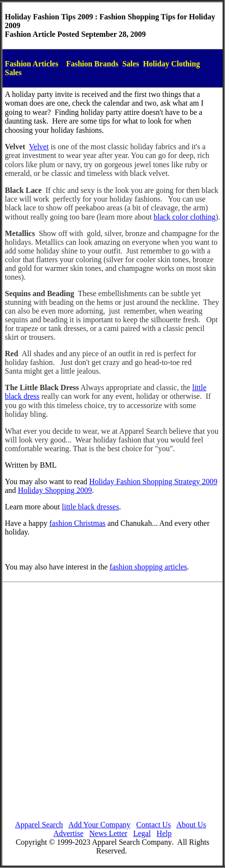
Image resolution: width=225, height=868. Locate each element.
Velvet (39, 147)
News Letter (109, 833)
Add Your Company (99, 825)
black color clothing (184, 217)
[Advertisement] (110, 702)
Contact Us (154, 825)
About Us (191, 825)
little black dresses (90, 507)
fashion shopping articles (149, 567)
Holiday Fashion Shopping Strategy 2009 (153, 481)
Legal (142, 833)
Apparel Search (39, 825)
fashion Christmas (77, 523)
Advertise (68, 833)
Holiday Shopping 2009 (55, 490)
